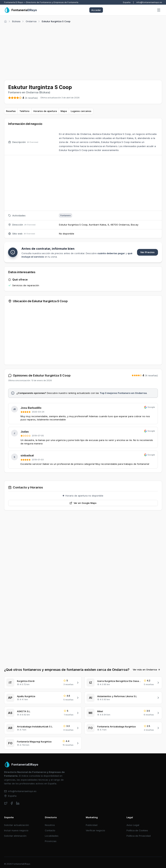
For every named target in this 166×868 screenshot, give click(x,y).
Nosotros (50, 825)
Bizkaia (16, 21)
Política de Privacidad (139, 836)
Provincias (51, 841)
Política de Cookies (137, 830)
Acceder (96, 10)
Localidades (52, 836)
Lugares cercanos (81, 111)
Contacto (50, 830)
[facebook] (12, 803)
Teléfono (24, 111)
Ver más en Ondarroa (147, 670)
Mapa (64, 111)
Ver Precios (147, 252)
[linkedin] (18, 803)
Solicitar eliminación (15, 836)
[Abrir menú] (159, 10)
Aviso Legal (133, 825)
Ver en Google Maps (83, 503)
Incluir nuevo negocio (16, 830)
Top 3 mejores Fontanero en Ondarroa (123, 393)
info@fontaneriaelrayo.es (149, 2)
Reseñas (11, 111)
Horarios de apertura (45, 111)
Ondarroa (31, 21)
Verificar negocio (95, 830)
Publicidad (92, 825)
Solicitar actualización (17, 825)
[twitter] (6, 803)
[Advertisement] (83, 51)
